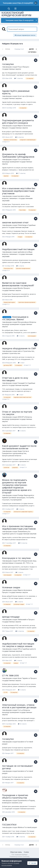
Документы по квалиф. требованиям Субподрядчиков (18, 156)
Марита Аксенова (24, 126)
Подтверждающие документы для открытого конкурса (18, 122)
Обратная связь (16, 852)
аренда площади (11, 617)
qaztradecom (22, 252)
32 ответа (22, 724)
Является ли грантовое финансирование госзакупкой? (18, 284)
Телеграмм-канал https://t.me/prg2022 (18, 3)
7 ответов (19, 78)
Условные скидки (11, 587)
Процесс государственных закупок (15, 128)
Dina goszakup (23, 322)
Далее (31, 49)
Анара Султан (23, 451)
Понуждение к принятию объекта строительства (15, 796)
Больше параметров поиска (25, 35)
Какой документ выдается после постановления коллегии (19, 447)
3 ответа (21, 336)
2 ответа (20, 266)
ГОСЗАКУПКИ (9, 825)
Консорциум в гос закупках (16, 558)
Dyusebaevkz (22, 800)
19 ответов (23, 543)
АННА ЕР (21, 417)
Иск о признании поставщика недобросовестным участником (19, 528)
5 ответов (21, 837)
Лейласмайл (22, 619)
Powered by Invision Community (20, 856)
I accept (32, 863)
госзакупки (8, 64)
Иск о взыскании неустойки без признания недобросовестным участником (19, 191)
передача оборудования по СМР (19, 348)
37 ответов (21, 173)
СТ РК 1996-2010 (10, 676)
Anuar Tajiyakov (23, 678)
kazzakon (21, 196)
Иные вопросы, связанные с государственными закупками (17, 198)
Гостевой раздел (31, 827)
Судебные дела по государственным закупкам (19, 534)
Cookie (26, 852)
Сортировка (32, 52)
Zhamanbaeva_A (23, 531)
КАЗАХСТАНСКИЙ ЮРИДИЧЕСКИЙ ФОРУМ (16, 14)
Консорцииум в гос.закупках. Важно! (15, 318)
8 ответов (19, 137)
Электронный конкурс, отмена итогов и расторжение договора (19, 706)
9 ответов (20, 631)
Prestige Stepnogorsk (25, 495)
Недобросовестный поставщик (18, 249)
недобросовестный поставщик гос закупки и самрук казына (18, 645)
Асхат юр (21, 96)
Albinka (20, 827)
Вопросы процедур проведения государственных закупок (17, 162)
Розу (19, 67)
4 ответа (22, 431)
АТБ (19, 561)
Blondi (20, 288)
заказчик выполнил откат (15, 222)
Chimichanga (22, 225)
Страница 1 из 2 (19, 49)
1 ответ (21, 363)
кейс (19, 351)
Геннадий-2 (22, 383)
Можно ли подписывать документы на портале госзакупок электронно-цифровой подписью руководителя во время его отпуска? (17, 486)
